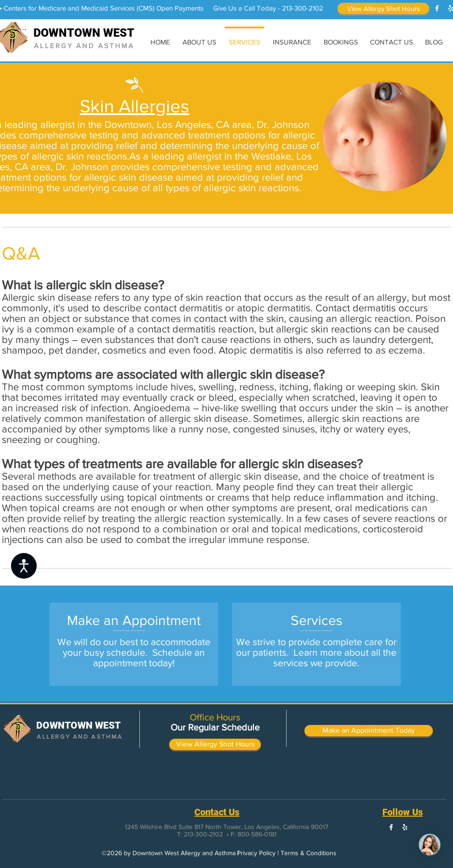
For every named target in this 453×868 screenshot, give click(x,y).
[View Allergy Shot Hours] (383, 8)
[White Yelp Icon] (405, 827)
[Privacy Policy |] (258, 853)
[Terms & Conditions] (309, 853)
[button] (169, 853)
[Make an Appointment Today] (369, 731)
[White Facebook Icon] (437, 8)
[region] (134, 644)
